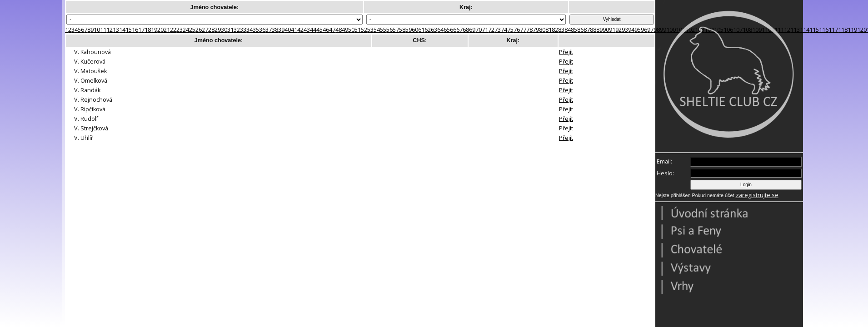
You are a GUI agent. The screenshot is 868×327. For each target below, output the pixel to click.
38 (275, 30)
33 (243, 30)
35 (256, 30)
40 (288, 30)
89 (599, 30)
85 (574, 30)
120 (862, 30)
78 (529, 30)
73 (498, 30)
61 (421, 30)
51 (358, 30)
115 (814, 30)
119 (852, 30)
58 (402, 30)
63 (434, 30)
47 (332, 30)
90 (606, 30)
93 (625, 30)
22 (173, 30)
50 (351, 30)
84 (568, 30)
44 (313, 30)
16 (135, 30)
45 (319, 30)
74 (504, 30)
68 (466, 30)
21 (167, 30)
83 (561, 30)
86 (580, 30)
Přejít (566, 52)
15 (129, 30)
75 (510, 30)
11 (103, 30)
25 (192, 30)
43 (307, 30)
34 (249, 30)
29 (218, 30)
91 (612, 30)
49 (345, 30)
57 (396, 30)
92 (619, 30)
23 (180, 30)
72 (491, 30)
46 (326, 30)
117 (833, 30)
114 (805, 30)
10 (97, 30)
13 (116, 30)
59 (409, 30)
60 (415, 30)
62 (428, 30)
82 (555, 30)
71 (485, 30)
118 (843, 30)
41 (294, 30)
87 (587, 30)
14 (122, 30)
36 (262, 30)
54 (377, 30)
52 (364, 30)
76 (517, 30)
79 (536, 30)
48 (339, 30)
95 (638, 30)
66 (453, 30)
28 (211, 30)
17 (141, 30)
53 (370, 30)
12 (110, 30)
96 (644, 30)
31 (230, 30)
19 (154, 30)
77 (523, 30)
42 (300, 30)
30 (224, 30)
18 (148, 30)
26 (199, 30)
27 (205, 30)
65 (447, 30)
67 (459, 30)
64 (440, 30)
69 (472, 30)
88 (593, 30)
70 (479, 30)
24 (186, 30)
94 (631, 30)
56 (389, 30)
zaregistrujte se (757, 195)
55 (383, 30)
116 (824, 30)
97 (650, 30)
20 (160, 30)
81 (549, 30)
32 (237, 30)
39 (281, 30)
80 (542, 30)
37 (269, 30)
